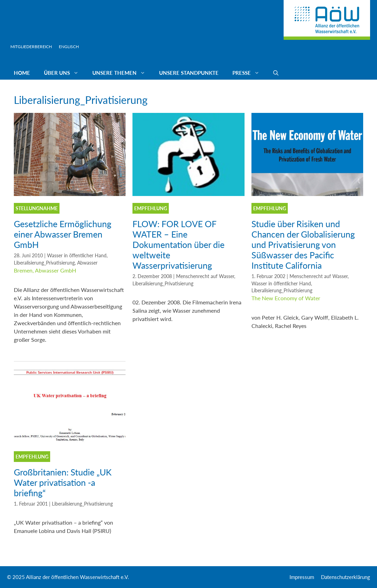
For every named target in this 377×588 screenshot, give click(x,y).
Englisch (69, 47)
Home (22, 73)
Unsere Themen (122, 73)
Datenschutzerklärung (346, 577)
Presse (249, 73)
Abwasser (87, 263)
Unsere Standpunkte (189, 73)
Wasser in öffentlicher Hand (77, 256)
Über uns (65, 73)
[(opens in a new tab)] (70, 194)
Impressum (302, 577)
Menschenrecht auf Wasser (205, 276)
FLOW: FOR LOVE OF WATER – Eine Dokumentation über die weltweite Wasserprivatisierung (178, 244)
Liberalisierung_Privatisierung (44, 263)
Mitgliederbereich (31, 47)
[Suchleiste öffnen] (276, 73)
